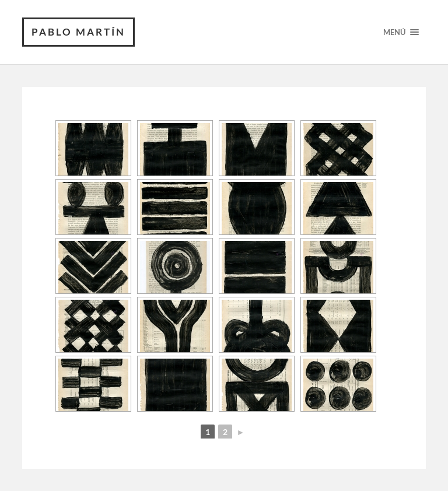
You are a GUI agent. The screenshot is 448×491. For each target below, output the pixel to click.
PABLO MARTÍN (78, 32)
